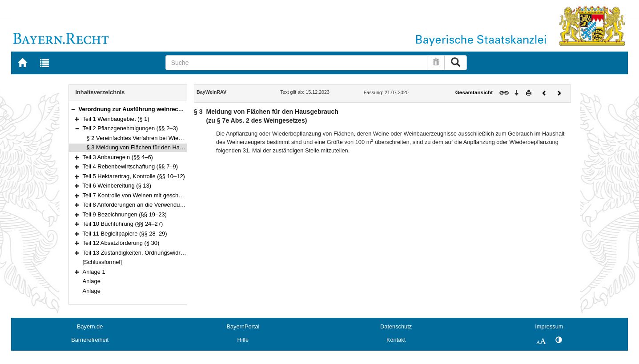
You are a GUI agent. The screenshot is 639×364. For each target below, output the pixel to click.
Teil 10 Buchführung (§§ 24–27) (123, 224)
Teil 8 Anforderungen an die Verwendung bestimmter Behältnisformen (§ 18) (180, 205)
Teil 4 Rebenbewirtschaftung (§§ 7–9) (131, 166)
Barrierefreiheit (90, 340)
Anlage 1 (94, 272)
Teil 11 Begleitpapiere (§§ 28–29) (125, 234)
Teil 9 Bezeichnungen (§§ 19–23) (125, 214)
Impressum (549, 326)
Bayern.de (90, 326)
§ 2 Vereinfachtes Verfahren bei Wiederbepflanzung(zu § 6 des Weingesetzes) (187, 138)
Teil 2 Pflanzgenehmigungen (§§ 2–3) (131, 128)
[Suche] (297, 63)
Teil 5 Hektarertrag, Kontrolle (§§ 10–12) (134, 176)
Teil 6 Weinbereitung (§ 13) (117, 186)
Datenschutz (396, 326)
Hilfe (243, 340)
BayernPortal (243, 326)
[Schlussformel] (102, 262)
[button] (73, 109)
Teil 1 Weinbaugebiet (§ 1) (116, 119)
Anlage (92, 281)
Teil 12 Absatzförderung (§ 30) (121, 243)
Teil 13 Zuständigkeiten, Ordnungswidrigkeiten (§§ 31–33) (156, 253)
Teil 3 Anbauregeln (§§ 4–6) (118, 157)
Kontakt (396, 340)
